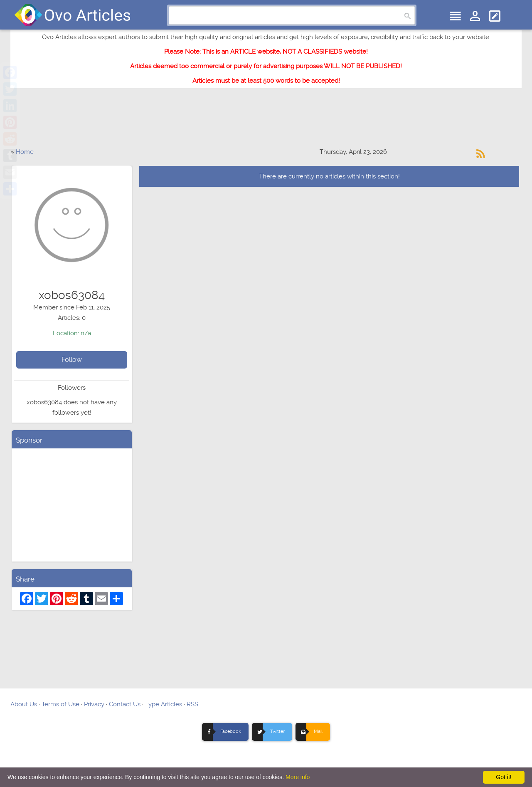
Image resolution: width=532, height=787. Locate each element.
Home (25, 152)
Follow (72, 360)
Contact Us (125, 704)
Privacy (94, 704)
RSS (192, 704)
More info (298, 777)
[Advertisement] (266, 122)
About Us (24, 704)
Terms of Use (60, 704)
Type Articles (164, 704)
